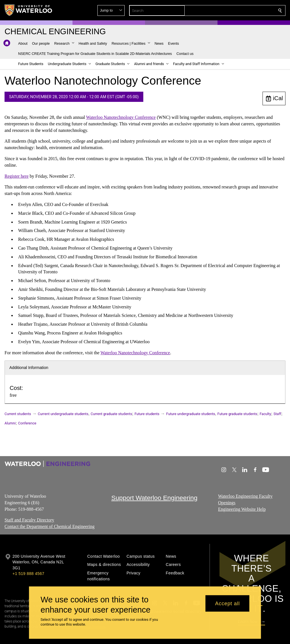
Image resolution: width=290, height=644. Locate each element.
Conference (27, 423)
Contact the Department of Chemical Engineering (50, 526)
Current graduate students (111, 414)
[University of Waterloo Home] (29, 10)
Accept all (228, 603)
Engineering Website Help (242, 509)
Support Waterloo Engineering (154, 498)
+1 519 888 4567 (28, 574)
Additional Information (29, 368)
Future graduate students (237, 414)
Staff (277, 414)
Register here (17, 176)
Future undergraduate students (191, 414)
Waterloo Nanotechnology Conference (121, 117)
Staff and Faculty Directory (29, 520)
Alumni (10, 423)
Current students (18, 414)
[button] (239, 10)
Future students (147, 414)
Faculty (265, 414)
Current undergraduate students (63, 414)
